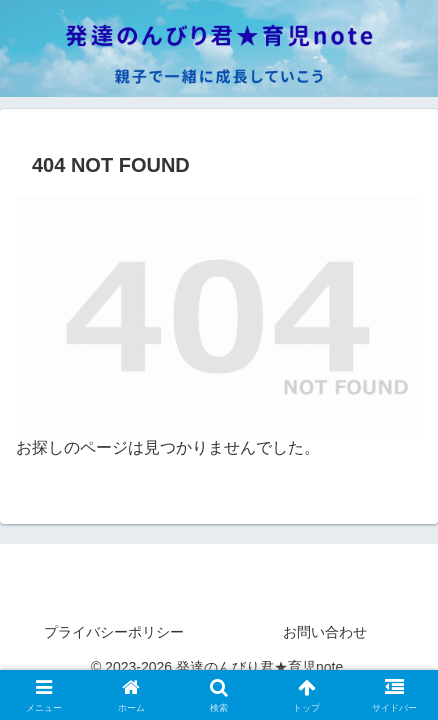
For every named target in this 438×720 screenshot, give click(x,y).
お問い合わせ (325, 632)
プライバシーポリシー (114, 632)
